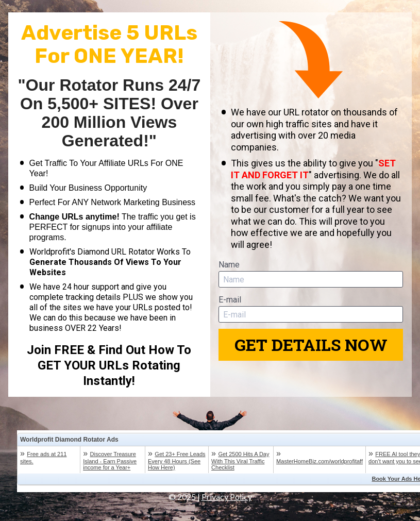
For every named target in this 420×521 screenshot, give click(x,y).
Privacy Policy (227, 497)
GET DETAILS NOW (311, 344)
